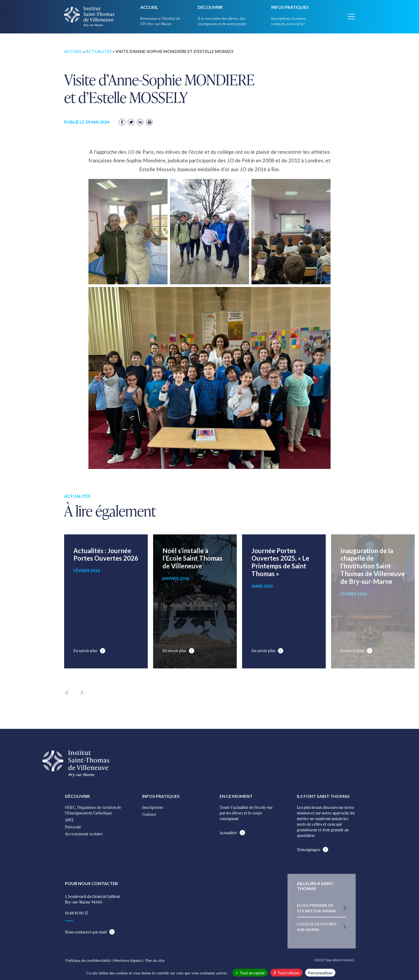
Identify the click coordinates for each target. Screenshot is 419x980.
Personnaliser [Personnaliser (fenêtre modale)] (320, 973)
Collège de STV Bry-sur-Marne (317, 927)
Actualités (99, 50)
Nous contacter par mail (86, 932)
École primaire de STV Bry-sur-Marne (317, 908)
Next (82, 691)
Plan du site (155, 960)
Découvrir (210, 7)
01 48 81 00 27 (77, 913)
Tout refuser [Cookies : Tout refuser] (286, 973)
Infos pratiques (290, 7)
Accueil (149, 7)
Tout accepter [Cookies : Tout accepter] (250, 973)
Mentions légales (128, 960)
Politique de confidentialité (88, 960)
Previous (67, 691)
